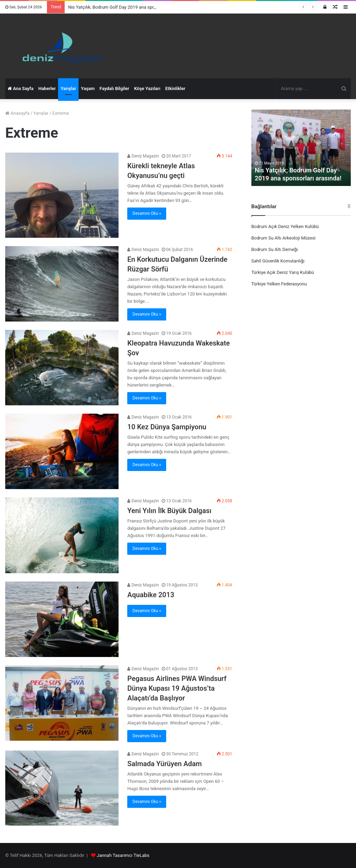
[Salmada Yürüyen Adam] (62, 788)
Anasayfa (17, 113)
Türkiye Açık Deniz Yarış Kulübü (283, 272)
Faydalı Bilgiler (114, 88)
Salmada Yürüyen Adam (164, 764)
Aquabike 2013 (151, 595)
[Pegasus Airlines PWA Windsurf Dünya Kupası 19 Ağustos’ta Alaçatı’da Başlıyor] (62, 703)
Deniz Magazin (143, 156)
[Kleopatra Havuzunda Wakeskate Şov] (62, 368)
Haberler (47, 88)
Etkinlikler (175, 88)
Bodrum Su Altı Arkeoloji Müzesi (284, 238)
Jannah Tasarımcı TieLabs (123, 855)
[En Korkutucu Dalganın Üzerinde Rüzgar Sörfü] (62, 284)
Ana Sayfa (21, 88)
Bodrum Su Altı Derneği (275, 249)
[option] (301, 148)
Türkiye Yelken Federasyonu (279, 284)
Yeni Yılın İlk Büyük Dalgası (169, 511)
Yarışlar (68, 88)
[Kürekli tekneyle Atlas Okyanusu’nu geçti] (62, 195)
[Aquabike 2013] (62, 619)
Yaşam (88, 88)
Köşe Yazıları (147, 88)
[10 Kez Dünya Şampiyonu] (62, 451)
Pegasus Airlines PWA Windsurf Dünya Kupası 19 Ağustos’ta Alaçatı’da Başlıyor (177, 688)
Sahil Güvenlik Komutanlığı (278, 261)
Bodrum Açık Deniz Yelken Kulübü (285, 226)
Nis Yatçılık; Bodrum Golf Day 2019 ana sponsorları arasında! (129, 7)
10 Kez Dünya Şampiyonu (167, 427)
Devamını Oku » (147, 213)
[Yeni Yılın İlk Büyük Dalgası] (62, 535)
